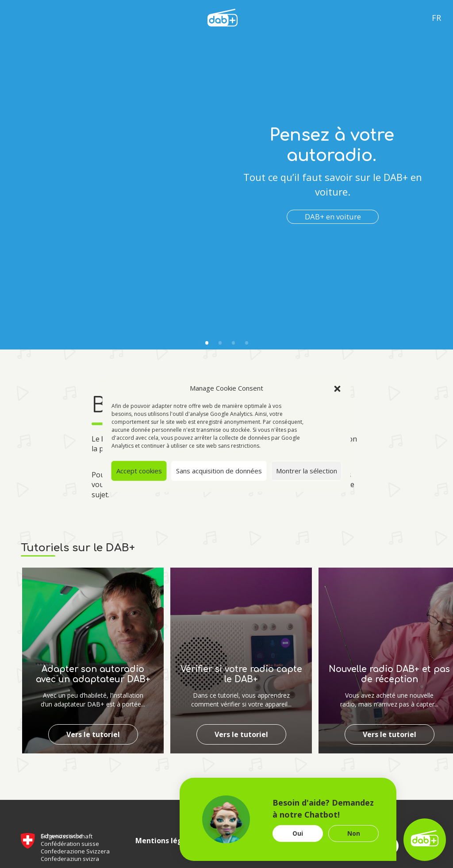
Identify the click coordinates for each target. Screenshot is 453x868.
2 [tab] (220, 343)
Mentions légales (166, 841)
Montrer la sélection (307, 471)
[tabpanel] (226, 175)
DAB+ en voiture (333, 217)
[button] (338, 388)
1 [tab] (207, 343)
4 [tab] (246, 343)
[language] (223, 17)
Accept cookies (139, 471)
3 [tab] (233, 343)
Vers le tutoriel (93, 734)
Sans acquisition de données (219, 471)
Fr (436, 18)
